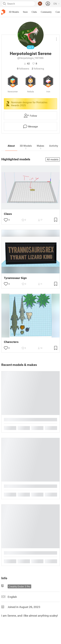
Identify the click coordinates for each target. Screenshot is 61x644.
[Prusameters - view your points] (40, 4)
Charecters (11, 342)
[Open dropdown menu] (56, 38)
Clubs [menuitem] (34, 12)
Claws (8, 214)
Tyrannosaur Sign (15, 278)
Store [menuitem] (25, 12)
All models (53, 159)
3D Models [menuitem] (14, 12)
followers (23, 69)
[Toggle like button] (6, 220)
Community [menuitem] (46, 12)
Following (38, 69)
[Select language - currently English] (57, 4)
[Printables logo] (3, 12)
